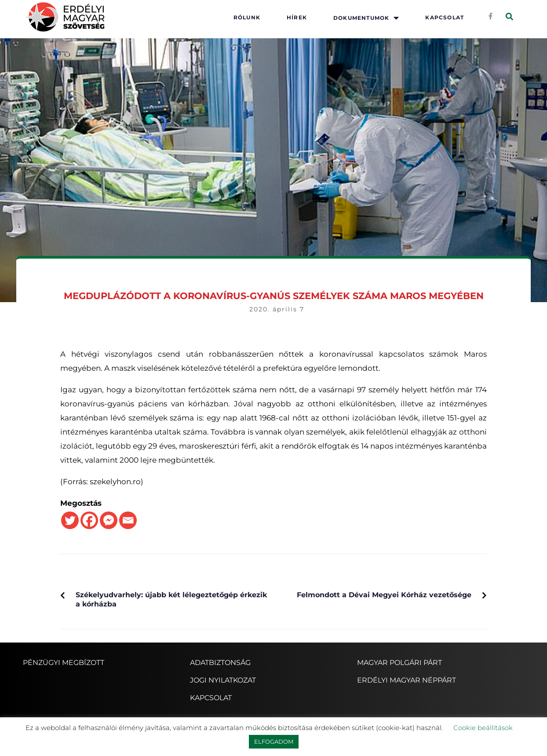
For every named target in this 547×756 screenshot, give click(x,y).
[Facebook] (89, 520)
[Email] (128, 520)
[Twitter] (70, 520)
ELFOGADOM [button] (274, 741)
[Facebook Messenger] (109, 520)
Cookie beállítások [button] (483, 728)
